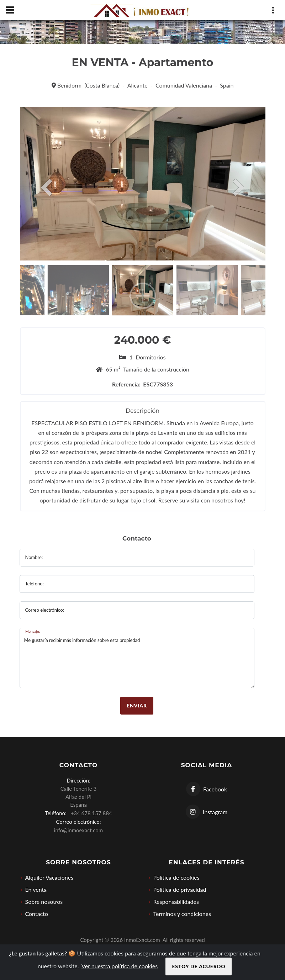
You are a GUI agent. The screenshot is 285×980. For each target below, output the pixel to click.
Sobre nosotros (44, 902)
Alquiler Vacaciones (49, 877)
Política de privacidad (180, 889)
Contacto (37, 914)
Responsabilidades (176, 902)
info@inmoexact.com (78, 830)
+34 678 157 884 (90, 813)
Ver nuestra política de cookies (120, 966)
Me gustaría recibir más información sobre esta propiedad (137, 658)
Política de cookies (176, 877)
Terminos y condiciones (182, 914)
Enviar (137, 705)
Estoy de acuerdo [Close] (199, 966)
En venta (36, 889)
